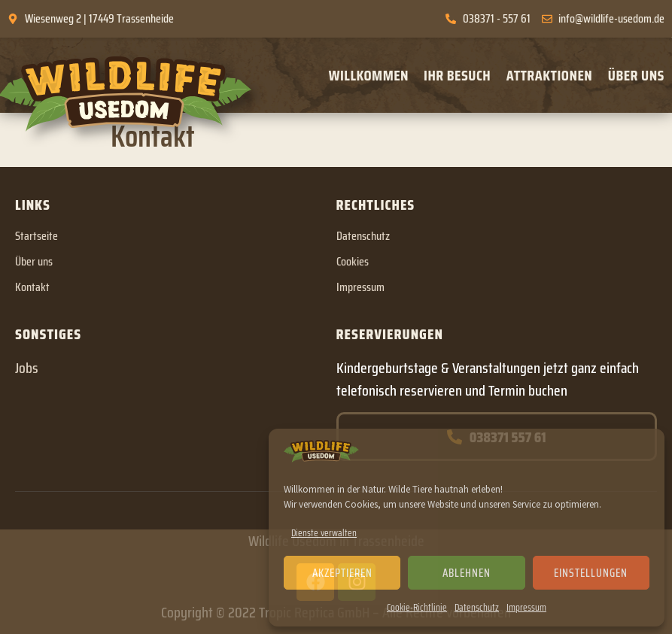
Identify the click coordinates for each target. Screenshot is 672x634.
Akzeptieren (342, 573)
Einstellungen (591, 573)
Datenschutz (477, 607)
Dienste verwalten (324, 533)
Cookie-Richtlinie (417, 607)
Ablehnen (467, 573)
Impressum (526, 607)
